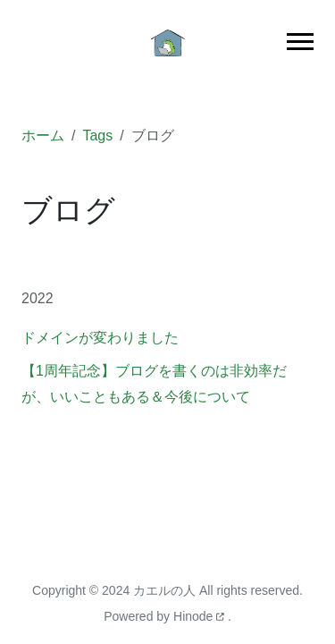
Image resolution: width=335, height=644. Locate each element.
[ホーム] (168, 42)
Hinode (201, 616)
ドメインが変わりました (100, 338)
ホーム (43, 136)
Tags (97, 136)
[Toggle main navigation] (300, 42)
